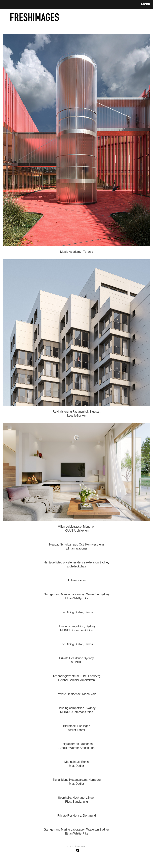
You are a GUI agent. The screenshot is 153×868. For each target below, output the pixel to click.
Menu (146, 4)
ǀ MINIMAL (80, 847)
